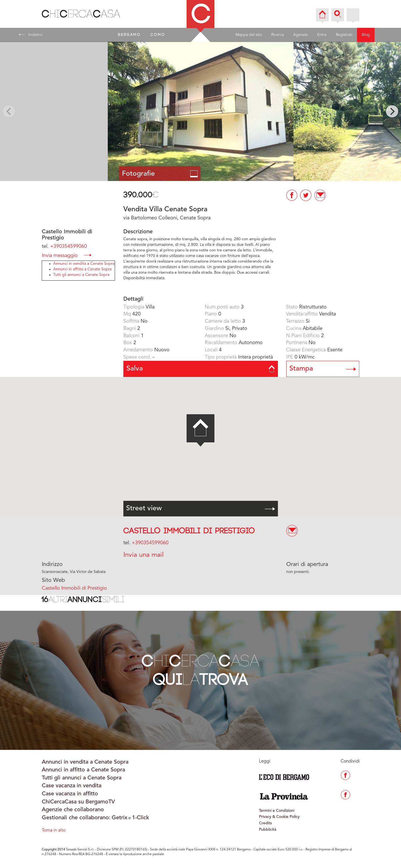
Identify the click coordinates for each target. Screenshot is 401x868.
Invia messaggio (67, 255)
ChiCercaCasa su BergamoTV (78, 802)
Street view (201, 508)
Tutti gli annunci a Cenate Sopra (81, 275)
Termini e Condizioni (277, 811)
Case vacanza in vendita (72, 786)
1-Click (140, 818)
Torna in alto (54, 830)
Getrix (119, 818)
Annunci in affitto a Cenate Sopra (82, 269)
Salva (201, 369)
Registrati (344, 35)
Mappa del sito (249, 35)
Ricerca (277, 35)
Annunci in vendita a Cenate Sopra (84, 264)
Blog (366, 35)
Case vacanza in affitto (70, 794)
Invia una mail (144, 555)
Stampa (323, 369)
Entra (322, 35)
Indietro (30, 35)
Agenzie (300, 35)
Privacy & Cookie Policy (279, 817)
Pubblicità (268, 830)
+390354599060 (69, 246)
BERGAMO (129, 35)
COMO (158, 35)
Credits (265, 823)
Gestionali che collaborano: (76, 818)
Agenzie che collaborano (73, 810)
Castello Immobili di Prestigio (189, 531)
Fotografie (160, 174)
